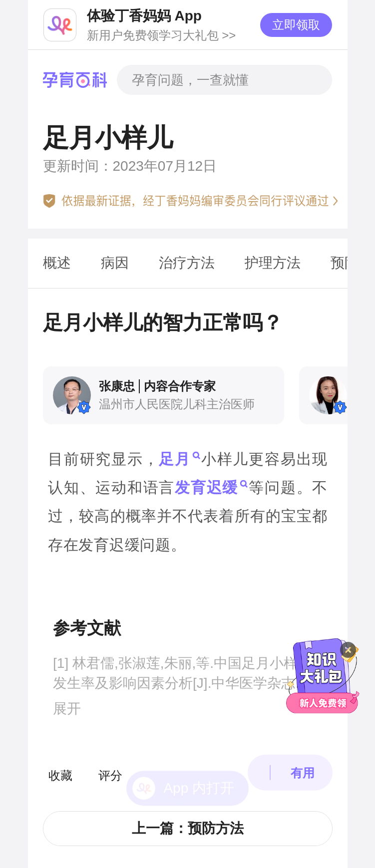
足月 (175, 459)
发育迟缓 (206, 487)
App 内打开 (199, 759)
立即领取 (296, 25)
